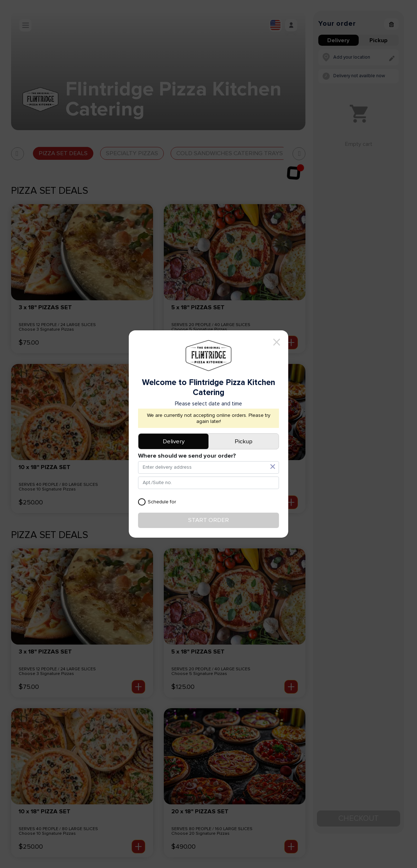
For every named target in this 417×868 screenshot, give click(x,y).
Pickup (244, 442)
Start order (208, 520)
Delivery (174, 442)
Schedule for (157, 502)
